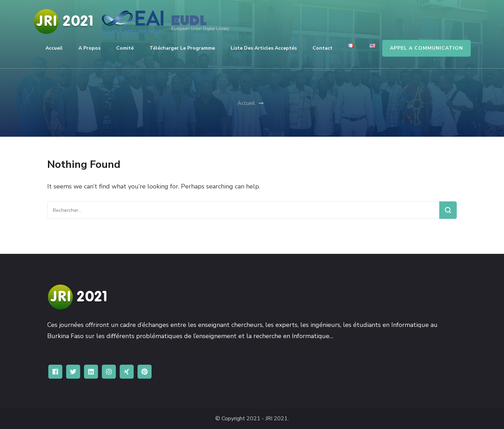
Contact (323, 48)
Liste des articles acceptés (264, 48)
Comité (125, 48)
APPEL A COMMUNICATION (426, 48)
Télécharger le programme (182, 48)
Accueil (54, 48)
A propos (89, 48)
